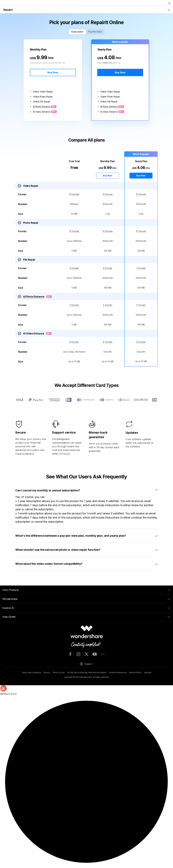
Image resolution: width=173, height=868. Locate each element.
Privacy (47, 673)
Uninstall (148, 673)
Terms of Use (59, 673)
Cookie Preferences (118, 673)
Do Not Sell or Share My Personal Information (87, 673)
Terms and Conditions (31, 673)
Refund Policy (135, 673)
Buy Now (53, 72)
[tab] (86, 490)
